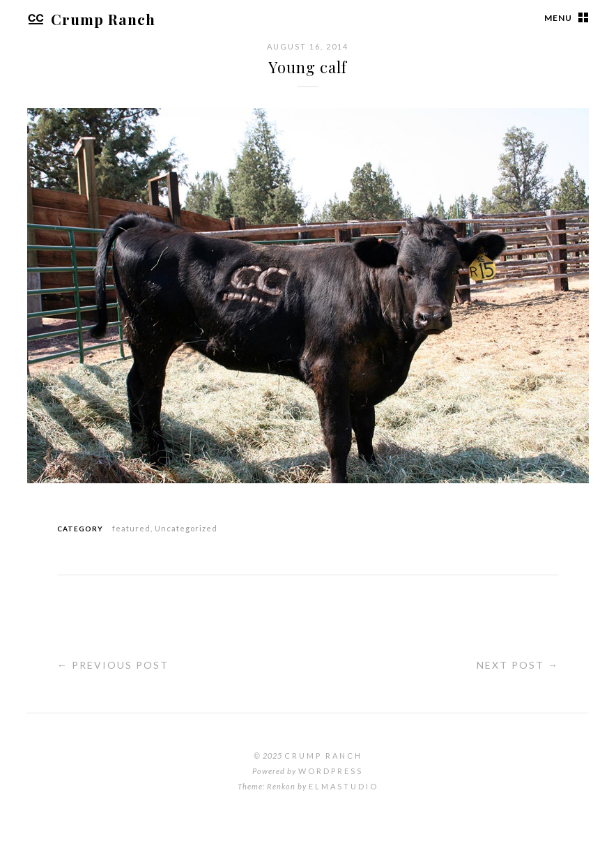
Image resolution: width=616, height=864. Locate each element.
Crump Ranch (91, 19)
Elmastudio (344, 786)
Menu (558, 18)
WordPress (331, 771)
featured (131, 528)
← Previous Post (113, 665)
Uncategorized (186, 528)
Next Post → (518, 665)
